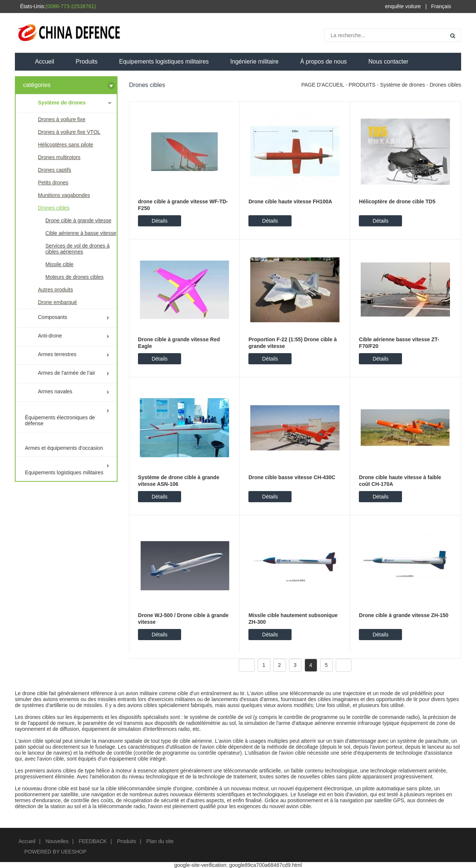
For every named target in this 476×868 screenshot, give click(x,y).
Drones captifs (54, 170)
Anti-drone (50, 336)
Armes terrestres (57, 354)
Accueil (45, 62)
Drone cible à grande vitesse (78, 220)
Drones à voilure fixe (62, 119)
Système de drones (62, 103)
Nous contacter (389, 62)
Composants (53, 317)
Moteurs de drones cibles (74, 277)
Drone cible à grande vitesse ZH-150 (403, 615)
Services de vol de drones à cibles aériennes (78, 249)
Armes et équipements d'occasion (64, 448)
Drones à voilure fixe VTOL (69, 132)
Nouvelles (57, 841)
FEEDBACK (93, 841)
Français (441, 6)
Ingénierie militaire (254, 62)
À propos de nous (323, 62)
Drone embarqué (57, 302)
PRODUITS (362, 85)
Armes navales (55, 391)
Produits (87, 62)
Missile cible (59, 264)
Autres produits (55, 290)
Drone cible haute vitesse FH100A (290, 201)
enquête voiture (403, 6)
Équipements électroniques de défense (60, 420)
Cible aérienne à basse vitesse (81, 233)
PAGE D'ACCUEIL (323, 85)
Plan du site (160, 841)
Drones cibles (54, 208)
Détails (160, 221)
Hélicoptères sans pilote (66, 145)
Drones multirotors (59, 157)
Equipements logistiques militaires (164, 62)
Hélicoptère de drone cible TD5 (397, 201)
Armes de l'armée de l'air (67, 373)
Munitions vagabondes (64, 195)
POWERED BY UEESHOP (56, 852)
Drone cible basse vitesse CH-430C (292, 477)
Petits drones (53, 183)
